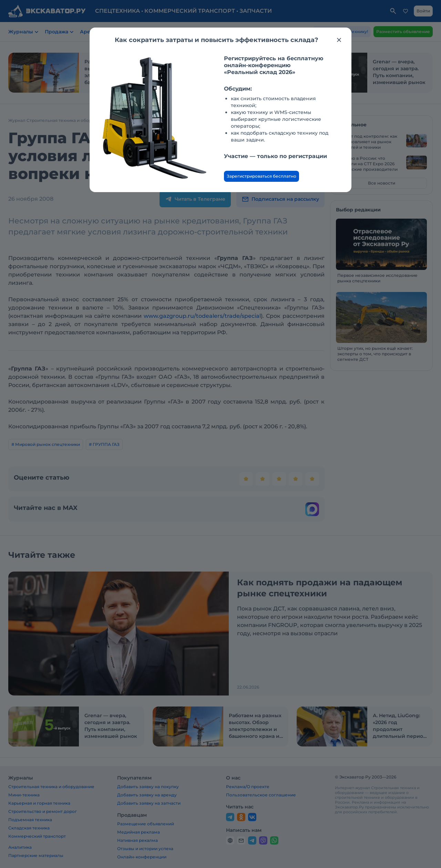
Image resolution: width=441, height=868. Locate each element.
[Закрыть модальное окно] (339, 40)
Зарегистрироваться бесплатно (261, 176)
